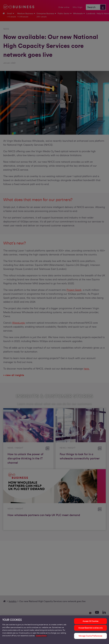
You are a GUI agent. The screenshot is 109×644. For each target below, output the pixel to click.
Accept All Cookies (90, 621)
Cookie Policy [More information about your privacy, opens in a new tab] (41, 636)
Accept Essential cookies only (90, 628)
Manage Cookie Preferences (90, 636)
